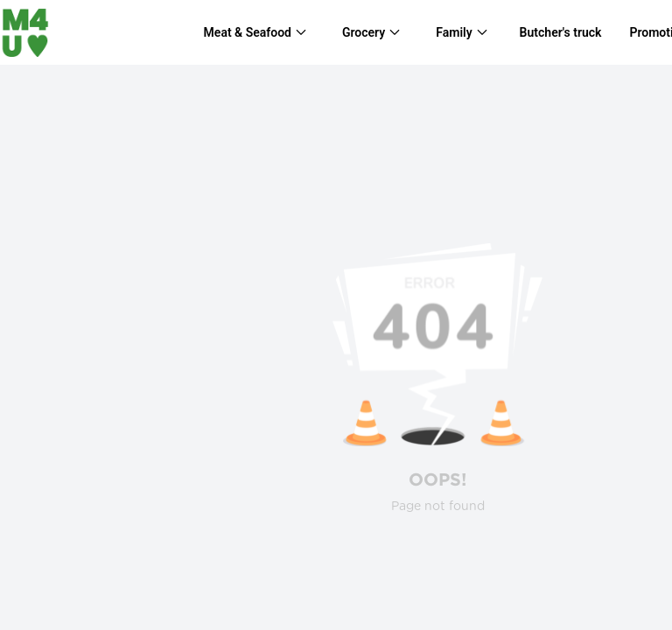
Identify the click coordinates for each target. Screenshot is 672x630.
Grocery (364, 32)
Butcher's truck (561, 32)
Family (454, 32)
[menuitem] (255, 32)
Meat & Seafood (248, 32)
